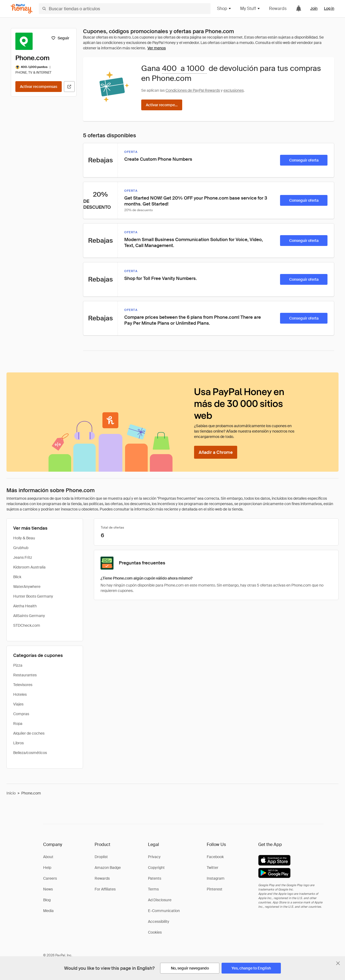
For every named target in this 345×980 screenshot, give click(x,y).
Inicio (11, 793)
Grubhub (21, 548)
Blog (47, 900)
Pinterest (215, 889)
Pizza (18, 665)
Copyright (156, 868)
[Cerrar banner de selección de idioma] (338, 963)
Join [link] (314, 8)
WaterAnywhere (27, 587)
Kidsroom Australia (29, 567)
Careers (50, 878)
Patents (155, 878)
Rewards (278, 8)
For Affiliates (105, 889)
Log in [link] (329, 8)
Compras (21, 714)
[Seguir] (60, 38)
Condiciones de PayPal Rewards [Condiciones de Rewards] (193, 90)
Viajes (18, 704)
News (48, 889)
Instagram (216, 878)
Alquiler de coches (29, 733)
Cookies (155, 932)
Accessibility (159, 921)
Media (48, 911)
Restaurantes (25, 675)
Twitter (213, 868)
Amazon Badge (108, 868)
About (48, 857)
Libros (18, 743)
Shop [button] (224, 8)
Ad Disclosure (160, 900)
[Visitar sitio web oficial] (69, 87)
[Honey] (22, 9)
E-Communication (164, 911)
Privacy (154, 857)
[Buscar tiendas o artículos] (125, 9)
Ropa (18, 724)
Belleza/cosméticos (30, 753)
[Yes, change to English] (251, 968)
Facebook (215, 857)
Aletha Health (25, 606)
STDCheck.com (27, 625)
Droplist (101, 857)
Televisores (23, 685)
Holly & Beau (24, 538)
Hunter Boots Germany (33, 596)
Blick (17, 577)
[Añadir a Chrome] (216, 452)
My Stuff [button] (250, 8)
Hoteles (20, 694)
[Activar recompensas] (39, 87)
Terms (153, 889)
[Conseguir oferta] (304, 160)
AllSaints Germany (29, 616)
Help (47, 868)
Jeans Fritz (23, 557)
